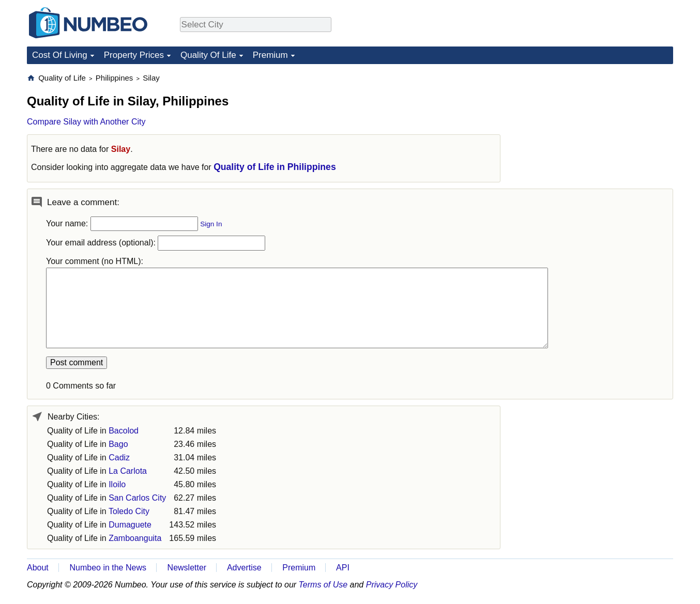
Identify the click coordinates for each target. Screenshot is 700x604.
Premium (270, 55)
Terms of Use (323, 585)
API (343, 568)
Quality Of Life (208, 55)
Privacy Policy (392, 585)
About (38, 568)
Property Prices (134, 55)
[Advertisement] (596, 137)
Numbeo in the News (108, 568)
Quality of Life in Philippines (275, 167)
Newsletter (187, 568)
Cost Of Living (60, 55)
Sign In (211, 224)
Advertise (244, 568)
